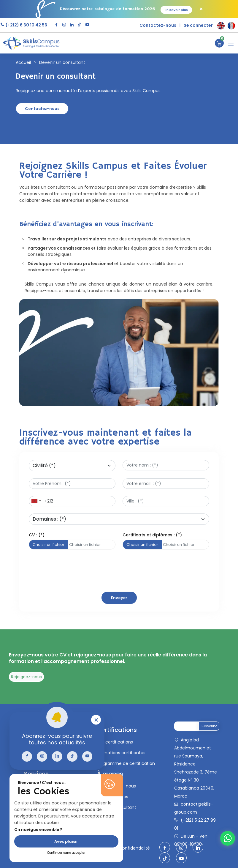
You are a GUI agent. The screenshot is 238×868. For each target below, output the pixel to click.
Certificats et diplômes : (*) (152, 535)
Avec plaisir (66, 841)
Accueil (23, 62)
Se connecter (198, 25)
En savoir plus (176, 10)
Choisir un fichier (49, 545)
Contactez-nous (158, 25)
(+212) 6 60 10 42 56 (26, 25)
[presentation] (74, 599)
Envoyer (119, 598)
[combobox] (36, 501)
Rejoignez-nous (26, 677)
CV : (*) (37, 535)
